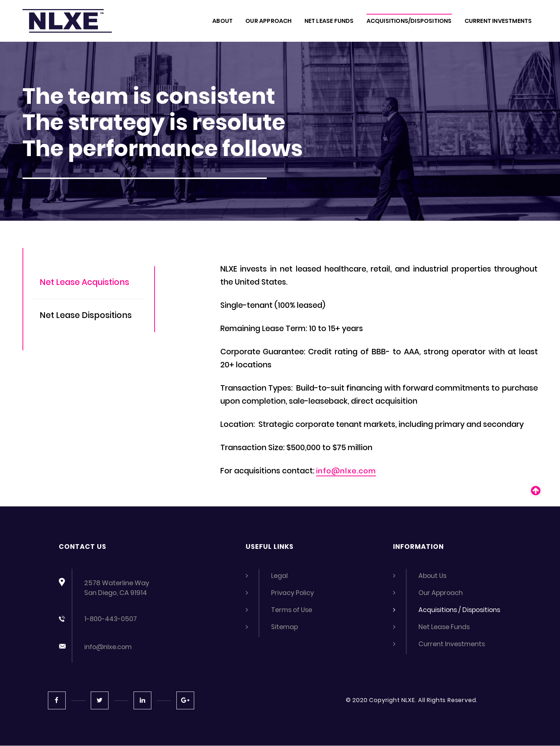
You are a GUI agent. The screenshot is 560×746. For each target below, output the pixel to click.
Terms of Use (293, 610)
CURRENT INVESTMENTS (498, 21)
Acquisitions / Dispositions (461, 610)
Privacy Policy (293, 593)
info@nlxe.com (348, 471)
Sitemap (285, 627)
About (222, 21)
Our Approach (441, 593)
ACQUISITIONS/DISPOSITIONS (409, 21)
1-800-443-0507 (111, 619)
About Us (433, 576)
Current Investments (452, 644)
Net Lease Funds (445, 627)
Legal (280, 576)
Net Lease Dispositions (89, 316)
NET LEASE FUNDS (329, 21)
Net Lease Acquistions (88, 283)
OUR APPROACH (268, 21)
